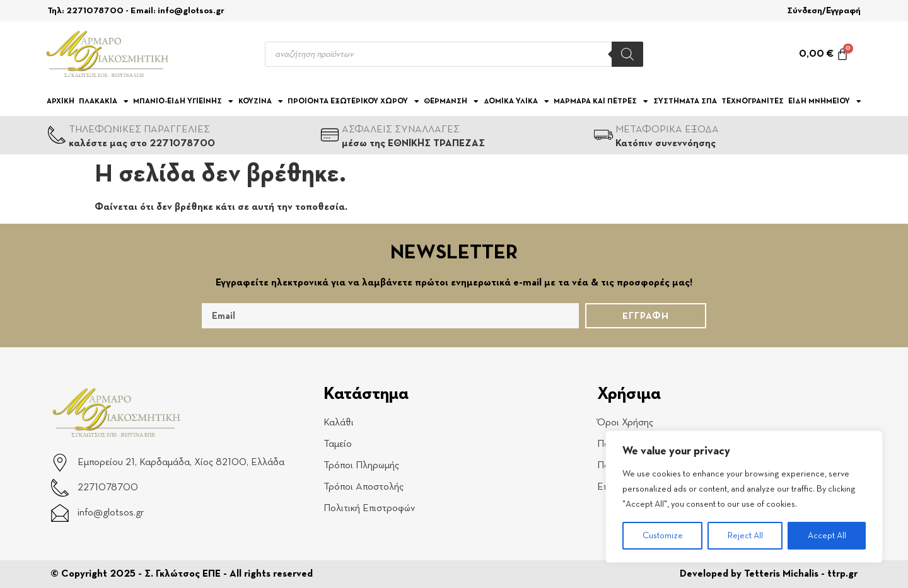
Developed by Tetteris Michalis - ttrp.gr (769, 574)
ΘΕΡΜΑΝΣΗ (451, 101)
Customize (663, 536)
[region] (744, 497)
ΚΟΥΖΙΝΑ (261, 101)
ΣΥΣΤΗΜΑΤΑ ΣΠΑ (685, 101)
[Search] (627, 54)
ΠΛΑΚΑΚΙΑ (104, 101)
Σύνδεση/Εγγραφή (824, 11)
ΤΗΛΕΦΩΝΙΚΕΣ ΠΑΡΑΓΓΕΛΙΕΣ (139, 130)
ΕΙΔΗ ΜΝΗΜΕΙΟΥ (825, 101)
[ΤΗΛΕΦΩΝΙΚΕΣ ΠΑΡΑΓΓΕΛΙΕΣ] (57, 135)
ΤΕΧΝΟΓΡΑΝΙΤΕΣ (753, 101)
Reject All (745, 536)
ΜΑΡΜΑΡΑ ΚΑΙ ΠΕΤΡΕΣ (601, 101)
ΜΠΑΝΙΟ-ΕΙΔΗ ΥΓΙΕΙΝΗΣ (183, 101)
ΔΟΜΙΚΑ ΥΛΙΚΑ (516, 101)
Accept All (827, 536)
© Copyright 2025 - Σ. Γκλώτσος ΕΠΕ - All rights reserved (182, 574)
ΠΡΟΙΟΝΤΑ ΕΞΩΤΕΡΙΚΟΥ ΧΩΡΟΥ (353, 101)
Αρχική (61, 101)
